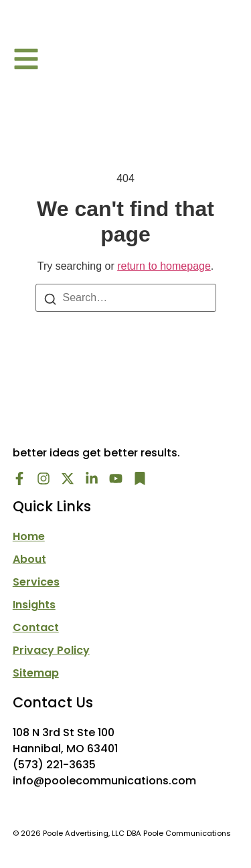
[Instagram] (44, 479)
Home (29, 537)
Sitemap (36, 673)
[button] (26, 59)
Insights (34, 605)
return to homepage (164, 266)
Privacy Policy (51, 650)
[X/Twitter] (68, 479)
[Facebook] (19, 479)
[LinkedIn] (92, 479)
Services (36, 582)
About (29, 559)
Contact (36, 628)
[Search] (50, 298)
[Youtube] (116, 479)
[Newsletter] (140, 479)
